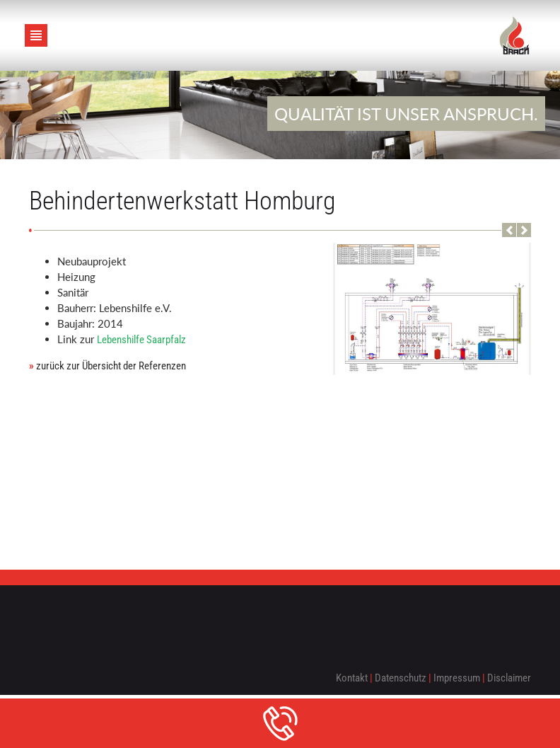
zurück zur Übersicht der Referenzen (107, 366)
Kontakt (352, 678)
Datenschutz (401, 678)
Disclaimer (509, 678)
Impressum (457, 678)
